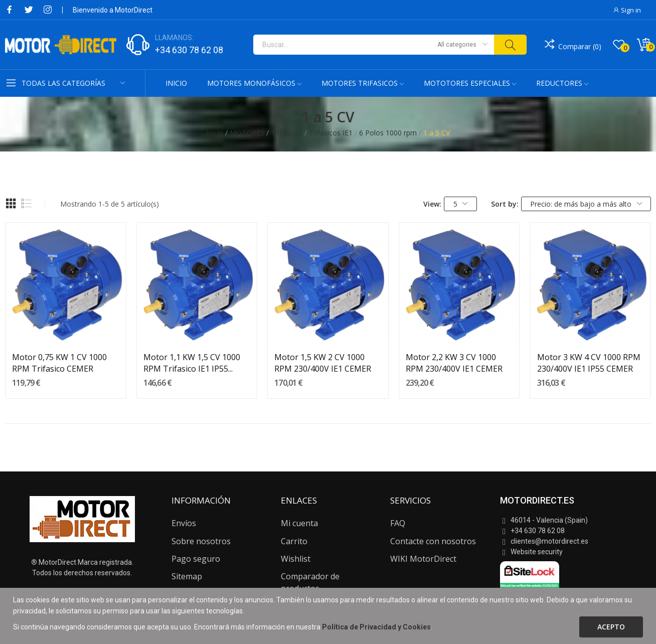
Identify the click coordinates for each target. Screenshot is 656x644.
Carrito (294, 541)
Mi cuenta (299, 523)
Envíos (184, 523)
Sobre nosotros (201, 541)
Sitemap (187, 576)
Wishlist (296, 559)
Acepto (611, 627)
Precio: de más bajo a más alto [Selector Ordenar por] (586, 204)
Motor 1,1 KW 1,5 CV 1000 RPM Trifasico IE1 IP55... (192, 363)
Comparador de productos (310, 582)
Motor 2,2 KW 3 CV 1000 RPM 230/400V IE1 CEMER (454, 363)
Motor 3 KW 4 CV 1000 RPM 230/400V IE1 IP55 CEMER (589, 363)
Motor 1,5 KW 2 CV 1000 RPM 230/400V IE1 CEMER (323, 363)
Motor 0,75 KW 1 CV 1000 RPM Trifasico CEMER (59, 363)
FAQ (398, 523)
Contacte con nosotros (433, 541)
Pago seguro (196, 559)
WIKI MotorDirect (423, 559)
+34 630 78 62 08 (189, 50)
